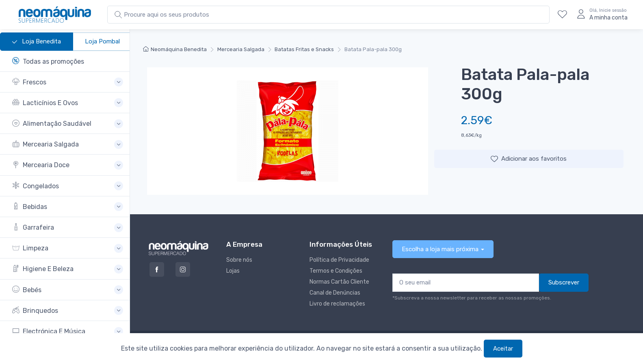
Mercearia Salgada (241, 49)
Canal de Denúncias (335, 293)
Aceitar (503, 349)
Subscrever (564, 282)
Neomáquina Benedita (175, 49)
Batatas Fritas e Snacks (304, 49)
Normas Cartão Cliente (339, 282)
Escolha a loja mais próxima (440, 249)
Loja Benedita (37, 42)
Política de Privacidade (339, 260)
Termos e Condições (336, 271)
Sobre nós (239, 260)
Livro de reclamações (337, 304)
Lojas (233, 271)
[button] (68, 82)
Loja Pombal (102, 41)
